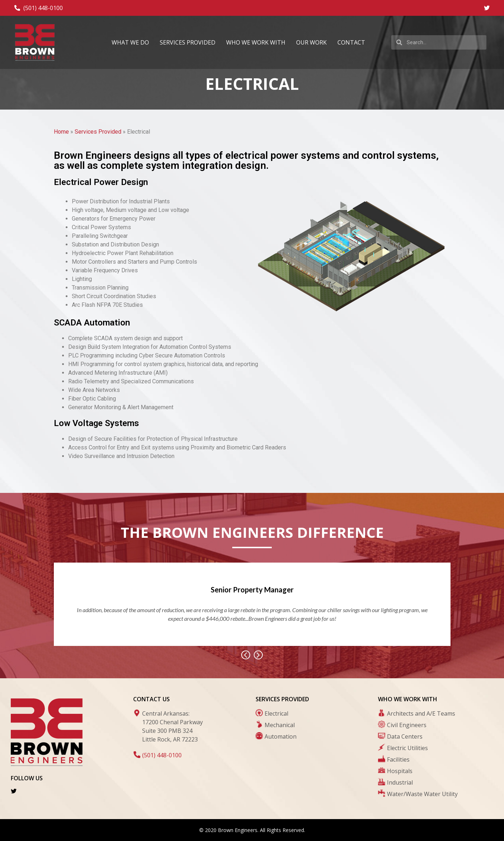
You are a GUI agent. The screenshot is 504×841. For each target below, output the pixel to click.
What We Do (130, 42)
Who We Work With (256, 42)
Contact (351, 42)
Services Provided (188, 42)
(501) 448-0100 (162, 755)
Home (61, 132)
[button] (246, 655)
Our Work (311, 42)
